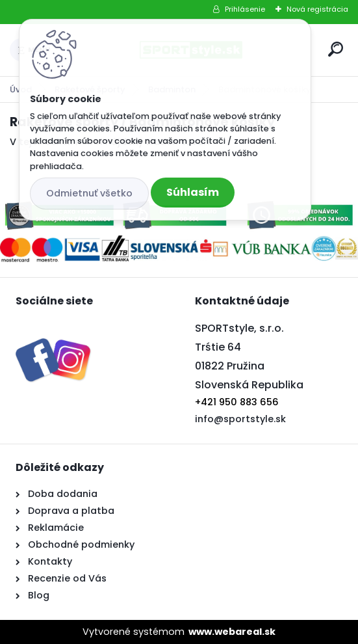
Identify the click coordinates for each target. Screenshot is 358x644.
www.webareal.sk (232, 632)
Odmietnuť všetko (89, 193)
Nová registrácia (317, 9)
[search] (336, 49)
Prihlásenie (245, 9)
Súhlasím (193, 192)
